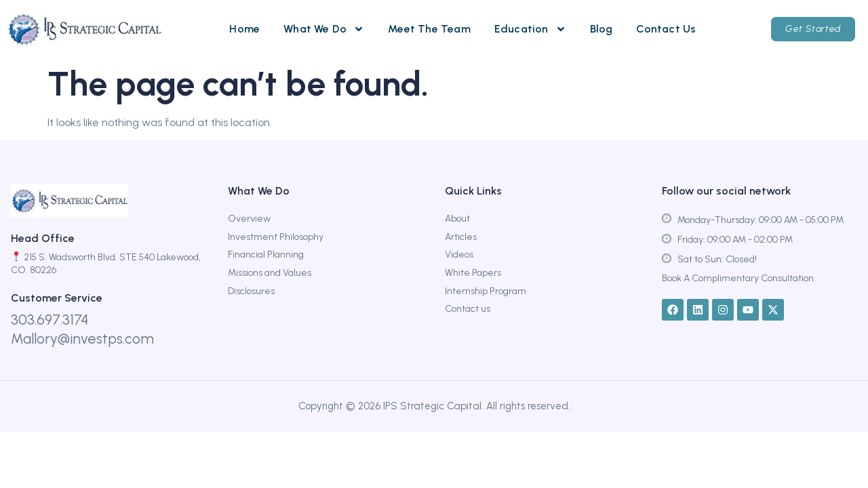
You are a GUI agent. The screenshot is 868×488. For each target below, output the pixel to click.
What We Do (324, 29)
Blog (601, 29)
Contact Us (666, 29)
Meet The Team (429, 29)
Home (244, 29)
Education (530, 29)
